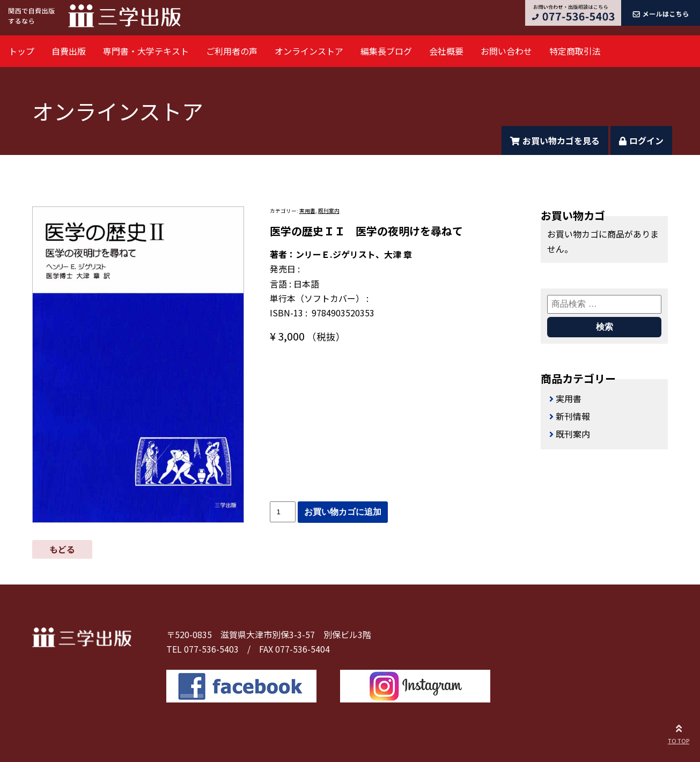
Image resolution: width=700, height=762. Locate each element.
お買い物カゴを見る (555, 140)
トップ (21, 51)
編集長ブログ (386, 51)
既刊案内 (329, 211)
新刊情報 (573, 416)
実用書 (307, 211)
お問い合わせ (506, 51)
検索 (605, 327)
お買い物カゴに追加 (343, 512)
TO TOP (679, 733)
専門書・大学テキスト (146, 51)
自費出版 (69, 51)
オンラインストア (309, 51)
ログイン (641, 140)
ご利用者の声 (232, 51)
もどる (62, 549)
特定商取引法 (575, 51)
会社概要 (446, 51)
